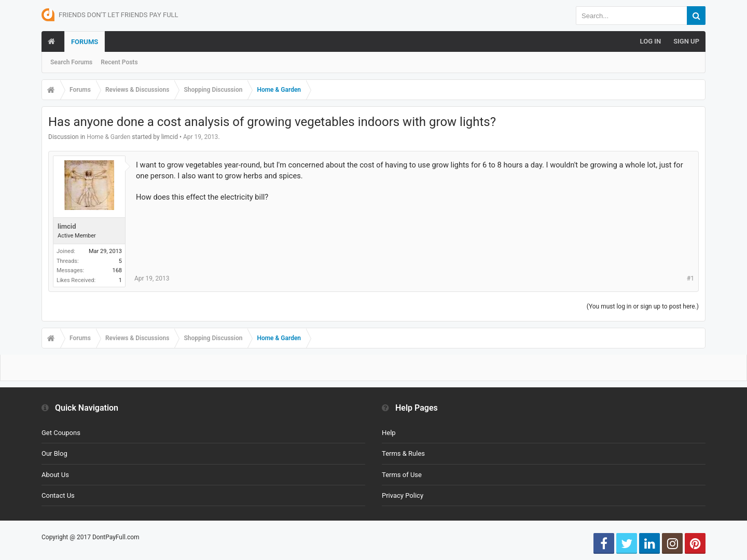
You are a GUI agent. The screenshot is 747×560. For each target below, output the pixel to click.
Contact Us (58, 495)
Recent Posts (119, 62)
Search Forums (71, 62)
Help (389, 433)
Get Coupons (61, 433)
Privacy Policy (403, 495)
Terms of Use (402, 475)
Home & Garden (108, 137)
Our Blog (54, 453)
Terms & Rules (403, 453)
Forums (85, 42)
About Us (55, 475)
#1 (690, 278)
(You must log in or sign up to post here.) (643, 306)
